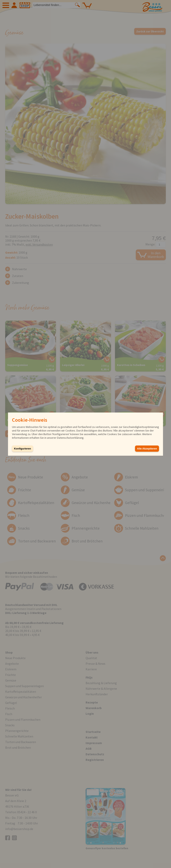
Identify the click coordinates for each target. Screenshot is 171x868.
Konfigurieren (22, 449)
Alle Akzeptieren (147, 449)
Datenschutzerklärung (70, 438)
